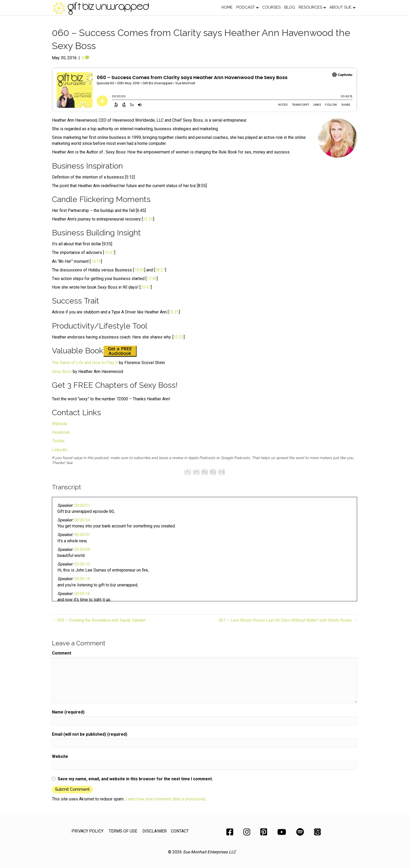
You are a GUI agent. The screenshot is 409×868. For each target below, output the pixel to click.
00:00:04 (82, 520)
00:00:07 (82, 535)
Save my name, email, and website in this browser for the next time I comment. (135, 779)
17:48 (152, 279)
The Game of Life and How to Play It (85, 363)
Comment (62, 653)
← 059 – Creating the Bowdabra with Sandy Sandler (99, 620)
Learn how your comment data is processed (165, 799)
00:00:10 (82, 564)
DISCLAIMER (155, 831)
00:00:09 (82, 549)
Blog (290, 7)
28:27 (160, 270)
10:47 (109, 252)
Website (60, 424)
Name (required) (68, 712)
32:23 (179, 337)
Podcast (246, 7)
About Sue (341, 7)
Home (227, 7)
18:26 (139, 270)
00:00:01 (82, 505)
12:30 (148, 219)
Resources (310, 7)
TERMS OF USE (123, 831)
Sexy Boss (62, 371)
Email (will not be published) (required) (90, 734)
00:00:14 (82, 579)
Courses (271, 7)
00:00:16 (82, 594)
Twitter (58, 441)
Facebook (61, 432)
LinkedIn (60, 450)
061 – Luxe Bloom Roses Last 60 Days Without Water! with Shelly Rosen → (288, 620)
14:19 (96, 261)
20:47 (146, 287)
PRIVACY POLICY (88, 831)
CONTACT (180, 831)
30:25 (174, 312)
